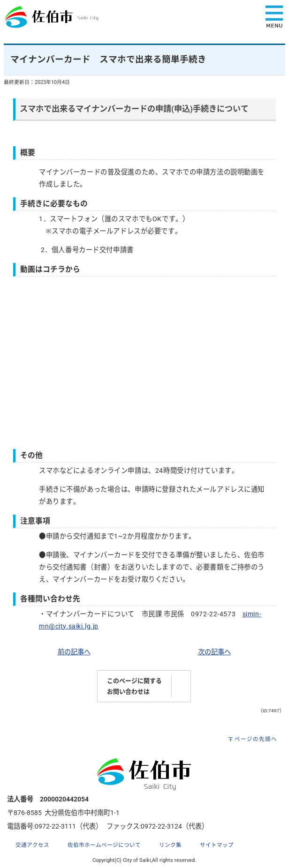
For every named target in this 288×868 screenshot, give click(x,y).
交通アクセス (32, 845)
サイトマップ (217, 845)
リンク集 (170, 845)
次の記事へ (214, 652)
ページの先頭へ (256, 739)
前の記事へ (74, 652)
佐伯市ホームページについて (104, 845)
